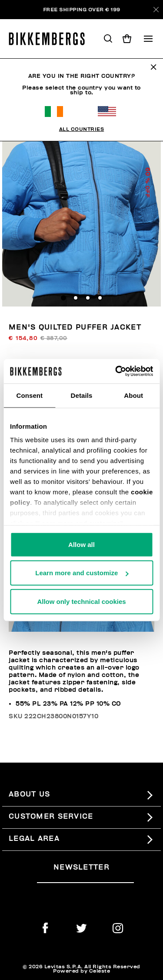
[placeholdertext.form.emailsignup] (85, 879)
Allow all (81, 544)
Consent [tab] (29, 395)
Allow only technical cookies (81, 601)
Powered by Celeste (81, 971)
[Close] (156, 10)
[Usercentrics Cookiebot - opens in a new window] (116, 371)
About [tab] (133, 395)
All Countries (82, 129)
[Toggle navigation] (148, 39)
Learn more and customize (82, 573)
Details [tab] (82, 395)
